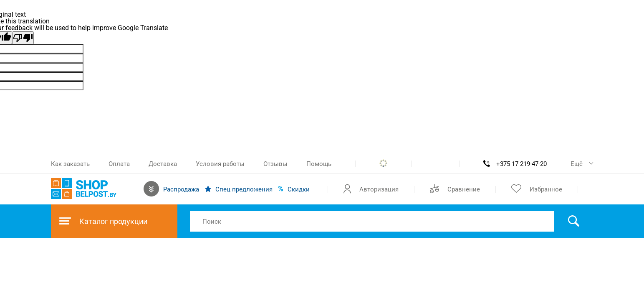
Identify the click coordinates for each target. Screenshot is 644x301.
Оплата (119, 164)
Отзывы (275, 164)
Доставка (163, 164)
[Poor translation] (23, 38)
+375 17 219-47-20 (522, 164)
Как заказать (70, 164)
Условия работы (220, 164)
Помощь (319, 164)
